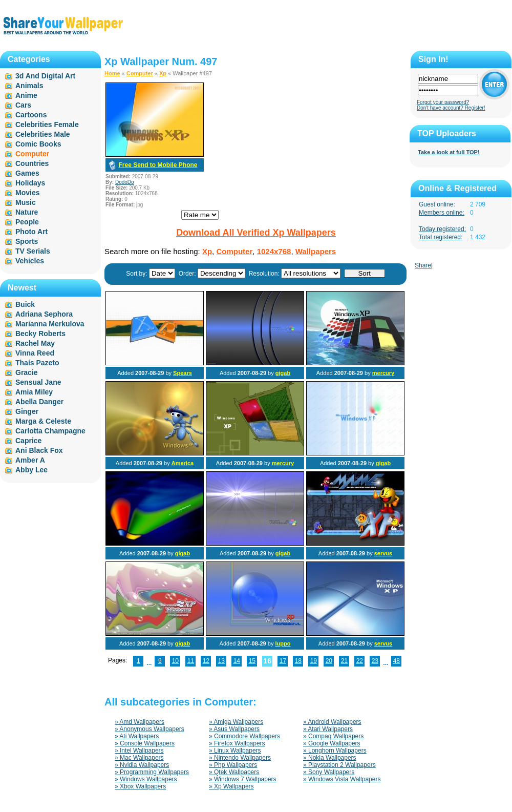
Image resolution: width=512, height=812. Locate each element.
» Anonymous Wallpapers (150, 729)
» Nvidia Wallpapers (142, 765)
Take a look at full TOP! (449, 152)
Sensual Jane (38, 382)
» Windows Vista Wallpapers (342, 779)
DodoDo (125, 182)
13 (221, 661)
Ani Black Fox (39, 450)
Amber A (30, 460)
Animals (29, 86)
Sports (27, 241)
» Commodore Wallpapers (244, 736)
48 (397, 661)
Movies (27, 193)
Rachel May (35, 343)
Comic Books (38, 144)
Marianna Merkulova (50, 324)
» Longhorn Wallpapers (335, 751)
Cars (23, 105)
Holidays (30, 183)
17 (283, 661)
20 (329, 661)
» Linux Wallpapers (235, 751)
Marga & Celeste (43, 421)
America (183, 463)
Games (27, 173)
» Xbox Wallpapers (140, 786)
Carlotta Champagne (50, 431)
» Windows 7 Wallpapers (243, 779)
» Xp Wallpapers (231, 786)
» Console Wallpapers (145, 743)
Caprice (28, 441)
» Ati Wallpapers (137, 736)
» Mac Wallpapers (139, 758)
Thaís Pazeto (37, 363)
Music (26, 202)
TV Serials (33, 251)
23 (375, 661)
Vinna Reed (35, 353)
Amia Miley (34, 392)
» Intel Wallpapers (139, 751)
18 (298, 661)
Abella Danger (39, 402)
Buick (25, 304)
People (27, 222)
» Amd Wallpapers (140, 722)
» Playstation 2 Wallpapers (339, 765)
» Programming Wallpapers (152, 772)
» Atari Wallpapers (328, 729)
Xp (163, 73)
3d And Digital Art (45, 76)
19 (314, 661)
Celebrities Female (47, 124)
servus (383, 553)
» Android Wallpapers (332, 722)
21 (344, 661)
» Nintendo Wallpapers (240, 758)
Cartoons (31, 115)
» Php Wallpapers (233, 765)
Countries (32, 163)
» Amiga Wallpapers (236, 722)
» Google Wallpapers (332, 743)
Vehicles (30, 261)
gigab (283, 373)
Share (423, 265)
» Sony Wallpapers (329, 772)
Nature (27, 212)
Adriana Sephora (44, 314)
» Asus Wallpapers (234, 729)
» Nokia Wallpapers (330, 758)
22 (360, 661)
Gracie (27, 372)
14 (237, 661)
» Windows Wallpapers (146, 779)
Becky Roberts (40, 334)
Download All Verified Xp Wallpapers (256, 233)
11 (191, 661)
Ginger (27, 411)
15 (252, 661)
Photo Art (31, 232)
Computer (140, 73)
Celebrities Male (43, 134)
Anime (26, 95)
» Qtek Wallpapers (234, 772)
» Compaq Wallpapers (333, 736)
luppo (283, 643)
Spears (183, 373)
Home (112, 73)
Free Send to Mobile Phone (158, 165)
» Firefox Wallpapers (237, 743)
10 (175, 661)
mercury (383, 373)
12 (206, 661)
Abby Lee (31, 470)
